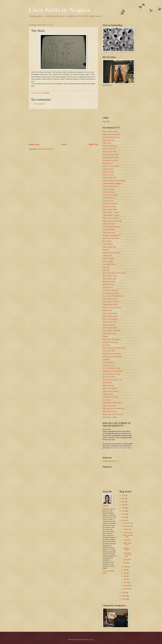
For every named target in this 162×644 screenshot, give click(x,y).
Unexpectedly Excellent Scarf (112, 403)
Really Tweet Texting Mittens (112, 339)
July (125, 570)
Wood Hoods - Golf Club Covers (113, 414)
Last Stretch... (128, 540)
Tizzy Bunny (107, 400)
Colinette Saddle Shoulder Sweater (114, 181)
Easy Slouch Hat (108, 201)
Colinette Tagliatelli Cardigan (112, 183)
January (126, 589)
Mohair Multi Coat (108, 284)
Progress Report (126, 549)
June (125, 573)
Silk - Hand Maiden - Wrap (111, 368)
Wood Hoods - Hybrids (110, 417)
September (127, 533)
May (125, 576)
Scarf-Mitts (106, 359)
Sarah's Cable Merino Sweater (112, 357)
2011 (124, 520)
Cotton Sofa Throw (109, 192)
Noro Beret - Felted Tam (110, 290)
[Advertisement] (63, 126)
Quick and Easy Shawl (110, 316)
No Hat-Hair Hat (108, 287)
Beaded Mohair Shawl (110, 152)
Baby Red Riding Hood (110, 146)
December (127, 523)
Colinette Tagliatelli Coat (110, 186)
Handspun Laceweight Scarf (112, 235)
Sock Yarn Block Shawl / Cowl (112, 380)
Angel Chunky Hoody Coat (111, 134)
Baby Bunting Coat (109, 140)
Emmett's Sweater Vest (110, 204)
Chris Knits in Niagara (60, 10)
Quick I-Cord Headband (110, 319)
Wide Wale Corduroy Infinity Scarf (114, 409)
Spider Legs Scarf (108, 385)
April (125, 579)
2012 (124, 517)
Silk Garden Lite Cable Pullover (113, 371)
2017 (124, 502)
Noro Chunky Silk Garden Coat (113, 296)
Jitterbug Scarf (107, 256)
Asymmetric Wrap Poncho (111, 137)
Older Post (93, 145)
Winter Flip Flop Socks (110, 411)
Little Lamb (106, 267)
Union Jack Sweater (109, 406)
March (126, 582)
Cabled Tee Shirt (108, 169)
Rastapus (106, 336)
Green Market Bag (109, 230)
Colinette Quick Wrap (109, 178)
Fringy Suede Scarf (109, 224)
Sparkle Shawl (107, 383)
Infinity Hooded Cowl (109, 247)
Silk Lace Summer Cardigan (112, 374)
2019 (124, 495)
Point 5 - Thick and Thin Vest (112, 308)
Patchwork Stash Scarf (110, 305)
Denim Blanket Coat (109, 198)
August (126, 567)
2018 (124, 498)
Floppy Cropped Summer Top (112, 221)
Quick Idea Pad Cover (110, 322)
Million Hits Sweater (109, 282)
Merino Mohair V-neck (110, 276)
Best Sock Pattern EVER (111, 155)
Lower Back (127, 560)
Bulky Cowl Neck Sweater (111, 166)
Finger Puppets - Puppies (111, 215)
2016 (124, 505)
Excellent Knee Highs (109, 207)
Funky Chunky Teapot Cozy (111, 227)
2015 (124, 508)
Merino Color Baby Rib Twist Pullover (115, 273)
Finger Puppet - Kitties (110, 209)
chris (107, 506)
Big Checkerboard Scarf (110, 157)
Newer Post (34, 145)
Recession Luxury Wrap (110, 342)
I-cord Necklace (108, 244)
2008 (124, 599)
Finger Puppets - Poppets (111, 212)
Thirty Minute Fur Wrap (110, 397)
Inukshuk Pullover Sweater (111, 253)
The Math (126, 563)
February (127, 586)
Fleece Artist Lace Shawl (111, 218)
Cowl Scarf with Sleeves (110, 195)
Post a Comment (39, 104)
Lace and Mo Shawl (109, 264)
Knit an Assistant (108, 261)
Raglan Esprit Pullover (110, 334)
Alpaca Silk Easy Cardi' (110, 131)
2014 (124, 511)
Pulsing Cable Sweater (110, 313)
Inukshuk (106, 250)
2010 (124, 593)
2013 (124, 514)
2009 (124, 596)
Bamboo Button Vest (109, 149)
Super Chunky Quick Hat (111, 391)
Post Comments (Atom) (45, 149)
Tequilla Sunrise (108, 394)
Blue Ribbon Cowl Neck (110, 160)
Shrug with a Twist (108, 365)
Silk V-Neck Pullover (109, 377)
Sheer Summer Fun (109, 362)
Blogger (91, 640)
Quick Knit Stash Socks (110, 328)
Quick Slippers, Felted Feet (111, 331)
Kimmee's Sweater (109, 258)
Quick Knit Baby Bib (109, 325)
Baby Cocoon (107, 143)
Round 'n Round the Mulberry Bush (114, 348)
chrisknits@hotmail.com (110, 461)
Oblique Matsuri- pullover (111, 302)
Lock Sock (106, 270)
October (126, 529)
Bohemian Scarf (108, 163)
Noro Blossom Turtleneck (111, 293)
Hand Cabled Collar (109, 233)
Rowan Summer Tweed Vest (112, 354)
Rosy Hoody (107, 345)
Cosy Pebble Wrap (109, 189)
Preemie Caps (107, 310)
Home (64, 145)
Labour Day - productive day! (127, 555)
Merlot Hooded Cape (109, 279)
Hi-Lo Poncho (107, 241)
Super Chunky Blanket (110, 388)
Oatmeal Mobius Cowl (110, 299)
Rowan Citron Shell (109, 351)
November (127, 526)
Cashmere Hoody (108, 172)
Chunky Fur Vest (108, 175)
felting (104, 122)
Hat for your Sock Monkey (111, 238)
